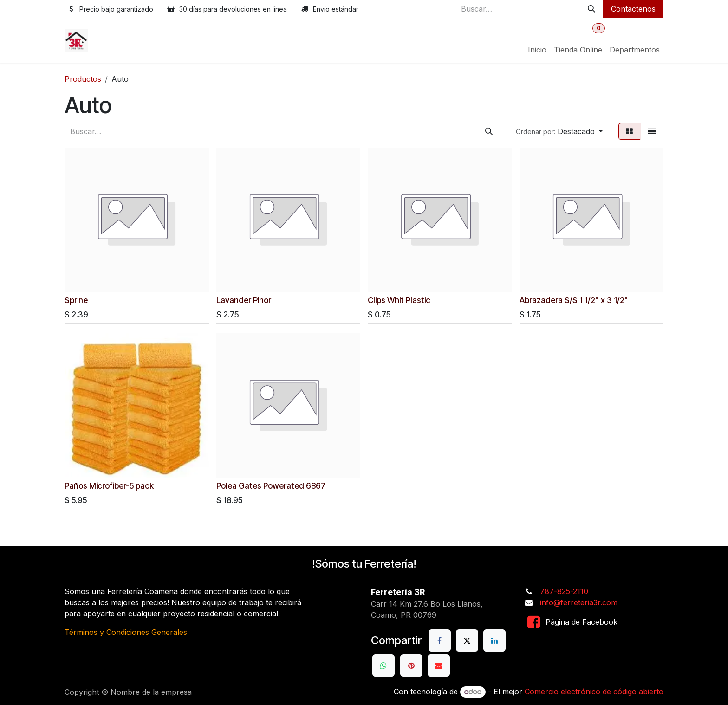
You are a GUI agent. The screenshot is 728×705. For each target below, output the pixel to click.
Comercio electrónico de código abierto (594, 692)
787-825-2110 (564, 591)
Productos (83, 79)
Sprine (76, 300)
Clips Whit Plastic (399, 300)
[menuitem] (537, 50)
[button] (559, 131)
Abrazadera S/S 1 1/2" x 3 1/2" (574, 300)
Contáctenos (633, 9)
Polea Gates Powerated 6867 (271, 485)
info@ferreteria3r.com (579, 602)
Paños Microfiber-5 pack (109, 485)
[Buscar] (591, 9)
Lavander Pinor (244, 300)
